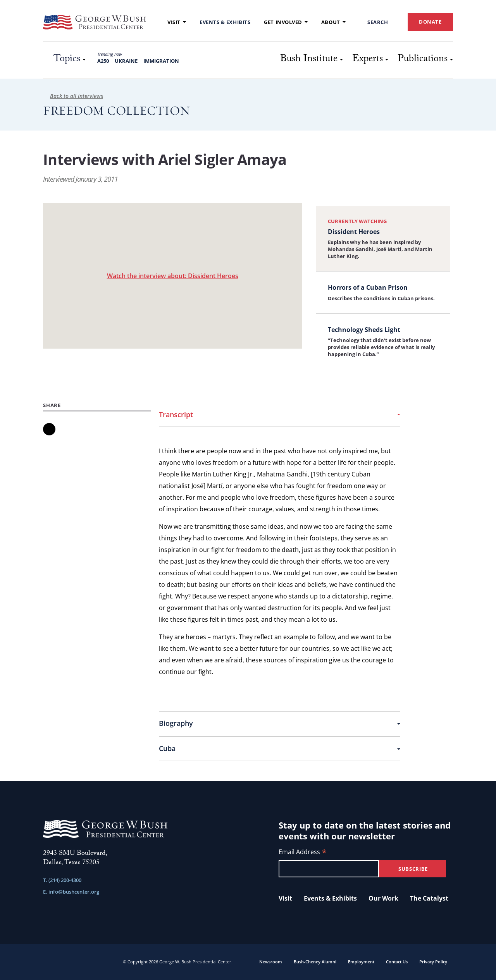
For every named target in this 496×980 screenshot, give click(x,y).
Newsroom (271, 962)
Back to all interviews (73, 96)
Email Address (303, 852)
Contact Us (397, 962)
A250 (103, 61)
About (333, 22)
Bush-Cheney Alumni (315, 962)
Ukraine (126, 61)
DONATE (430, 22)
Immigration (161, 61)
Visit (177, 22)
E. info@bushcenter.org (71, 892)
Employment (361, 962)
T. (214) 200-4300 (62, 880)
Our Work (383, 898)
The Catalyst (429, 898)
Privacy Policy (433, 962)
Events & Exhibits (225, 22)
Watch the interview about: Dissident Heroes (173, 276)
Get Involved (286, 22)
